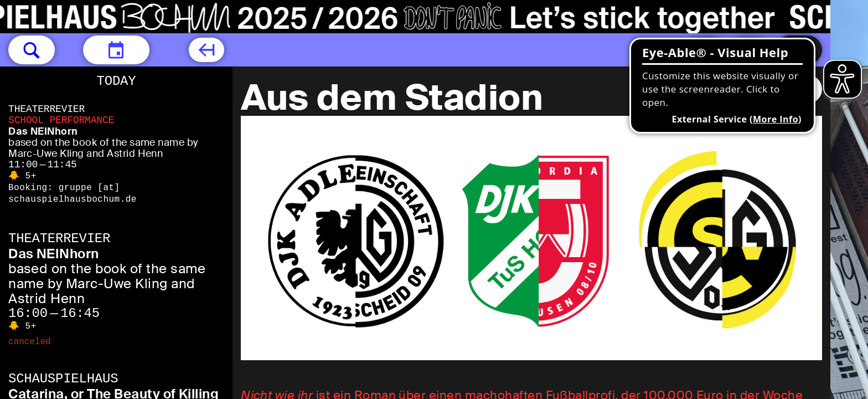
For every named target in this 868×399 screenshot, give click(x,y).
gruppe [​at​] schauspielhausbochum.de (73, 194)
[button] (32, 50)
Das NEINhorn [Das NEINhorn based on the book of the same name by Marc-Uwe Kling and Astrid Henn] (43, 131)
